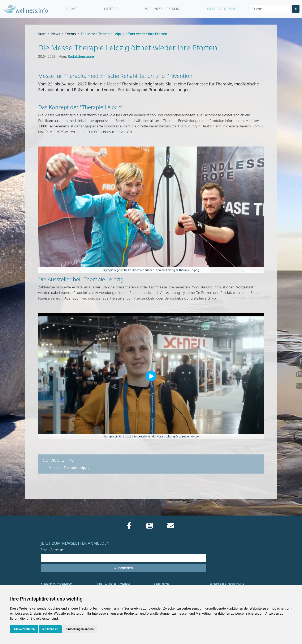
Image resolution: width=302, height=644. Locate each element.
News (56, 34)
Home (71, 9)
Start (42, 34)
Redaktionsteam (81, 56)
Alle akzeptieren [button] (24, 629)
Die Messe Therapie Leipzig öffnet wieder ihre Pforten (124, 34)
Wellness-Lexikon (162, 9)
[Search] (270, 9)
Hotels (111, 9)
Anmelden (123, 568)
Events (70, 34)
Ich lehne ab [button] (50, 629)
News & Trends (221, 9)
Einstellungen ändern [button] (80, 629)
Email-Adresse (52, 550)
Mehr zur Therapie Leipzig (66, 468)
